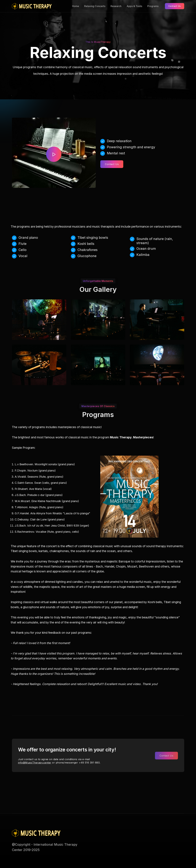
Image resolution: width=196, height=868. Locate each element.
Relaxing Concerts (95, 6)
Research (116, 6)
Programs (153, 6)
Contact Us (175, 6)
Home (76, 6)
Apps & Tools (134, 6)
